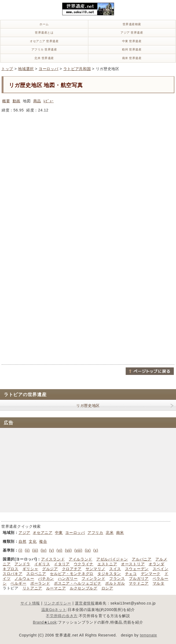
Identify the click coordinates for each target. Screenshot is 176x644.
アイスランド (53, 559)
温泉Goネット (54, 610)
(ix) (88, 550)
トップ (7, 69)
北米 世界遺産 (44, 58)
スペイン (161, 569)
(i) (21, 550)
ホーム (44, 24)
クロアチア (72, 569)
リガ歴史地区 (88, 406)
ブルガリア (139, 578)
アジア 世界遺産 (132, 32)
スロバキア (13, 574)
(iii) (35, 550)
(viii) (78, 550)
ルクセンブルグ (84, 588)
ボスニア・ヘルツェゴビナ (78, 583)
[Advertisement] (65, 273)
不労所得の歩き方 (62, 616)
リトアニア (32, 588)
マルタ (159, 583)
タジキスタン (109, 574)
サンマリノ (96, 569)
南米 (120, 533)
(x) (96, 550)
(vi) (60, 550)
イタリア (62, 564)
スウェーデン (137, 569)
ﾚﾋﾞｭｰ (49, 101)
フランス (117, 578)
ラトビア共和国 (77, 69)
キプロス (11, 569)
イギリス (42, 564)
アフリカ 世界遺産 (44, 49)
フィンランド (93, 578)
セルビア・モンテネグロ (72, 574)
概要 (6, 101)
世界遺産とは (44, 32)
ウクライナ (84, 564)
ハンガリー (68, 578)
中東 (59, 533)
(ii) (27, 550)
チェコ (131, 574)
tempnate (148, 635)
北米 (110, 533)
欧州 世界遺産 (132, 49)
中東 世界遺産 (132, 41)
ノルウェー (24, 578)
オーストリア (133, 564)
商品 (37, 101)
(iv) (43, 550)
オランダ (157, 564)
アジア (24, 533)
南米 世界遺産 (132, 58)
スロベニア (36, 574)
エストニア (107, 564)
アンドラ (22, 564)
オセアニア (43, 533)
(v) (52, 550)
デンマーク (151, 574)
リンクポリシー (58, 603)
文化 (33, 541)
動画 (16, 101)
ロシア (107, 588)
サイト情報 (30, 603)
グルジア (50, 569)
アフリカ (95, 533)
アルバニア (142, 559)
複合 (43, 541)
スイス (115, 569)
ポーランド (40, 583)
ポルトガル (115, 583)
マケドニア (139, 583)
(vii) (68, 550)
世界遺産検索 (132, 24)
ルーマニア (56, 588)
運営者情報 (85, 603)
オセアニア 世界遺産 (44, 41)
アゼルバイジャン (112, 559)
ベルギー (18, 583)
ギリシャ (30, 569)
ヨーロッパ (49, 69)
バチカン (46, 578)
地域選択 (26, 69)
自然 (22, 541)
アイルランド (80, 559)
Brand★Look (45, 622)
